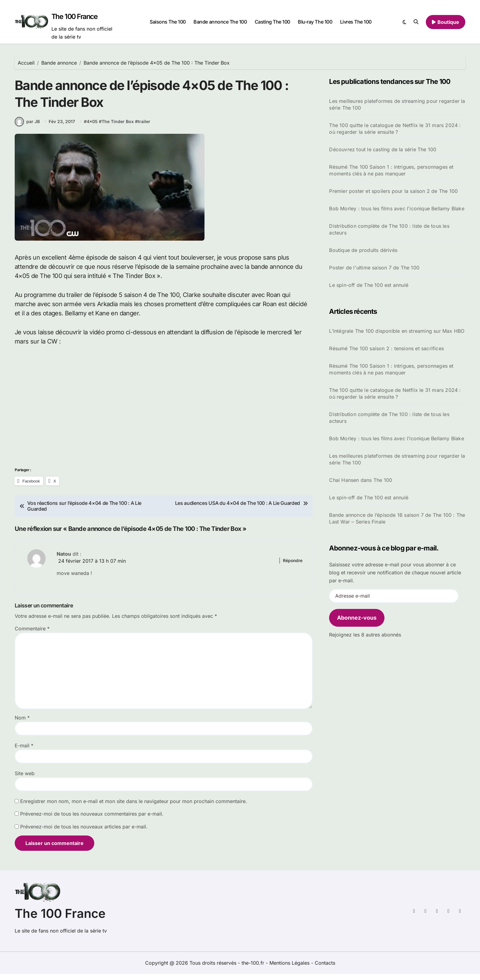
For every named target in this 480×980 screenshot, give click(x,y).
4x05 (92, 128)
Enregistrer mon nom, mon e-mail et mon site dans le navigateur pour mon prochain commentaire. (134, 807)
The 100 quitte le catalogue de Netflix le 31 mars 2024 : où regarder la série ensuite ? (395, 129)
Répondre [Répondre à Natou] (293, 567)
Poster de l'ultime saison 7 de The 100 (374, 268)
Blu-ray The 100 (315, 22)
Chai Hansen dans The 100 (361, 480)
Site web (25, 779)
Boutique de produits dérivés (363, 250)
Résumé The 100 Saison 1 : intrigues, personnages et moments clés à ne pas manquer (391, 170)
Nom (22, 724)
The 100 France (75, 17)
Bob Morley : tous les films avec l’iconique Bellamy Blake (396, 438)
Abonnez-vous (357, 618)
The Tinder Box (118, 128)
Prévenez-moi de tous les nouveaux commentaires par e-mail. (92, 820)
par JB (27, 127)
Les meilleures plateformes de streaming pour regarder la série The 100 (397, 104)
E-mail (24, 752)
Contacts (325, 969)
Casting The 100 (272, 22)
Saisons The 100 (168, 22)
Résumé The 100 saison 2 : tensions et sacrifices (386, 348)
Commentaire (32, 635)
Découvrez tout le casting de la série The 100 (383, 149)
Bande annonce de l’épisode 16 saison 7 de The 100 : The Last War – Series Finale (397, 518)
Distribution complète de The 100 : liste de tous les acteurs (389, 229)
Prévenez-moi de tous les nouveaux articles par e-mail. (84, 833)
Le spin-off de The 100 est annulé (369, 285)
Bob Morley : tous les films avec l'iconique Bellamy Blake (397, 208)
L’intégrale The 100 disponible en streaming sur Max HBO (397, 331)
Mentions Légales (290, 969)
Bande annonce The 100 (220, 22)
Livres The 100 (356, 22)
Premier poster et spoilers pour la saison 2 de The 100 (393, 191)
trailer (144, 128)
